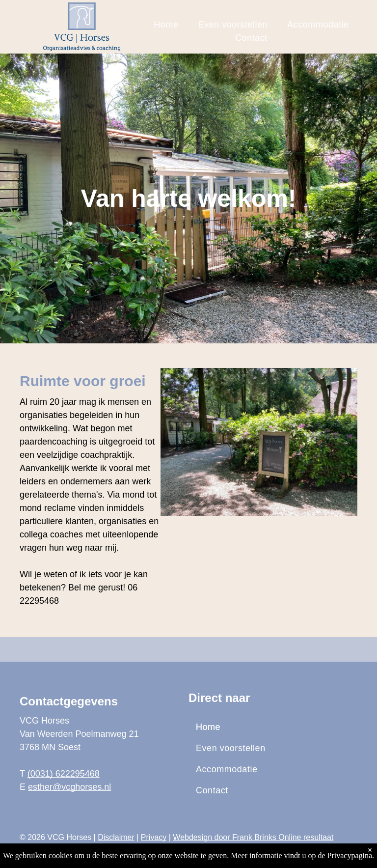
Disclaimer (116, 837)
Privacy (154, 837)
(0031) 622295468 (64, 774)
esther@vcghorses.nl (69, 787)
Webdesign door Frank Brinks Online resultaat (253, 837)
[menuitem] (166, 25)
